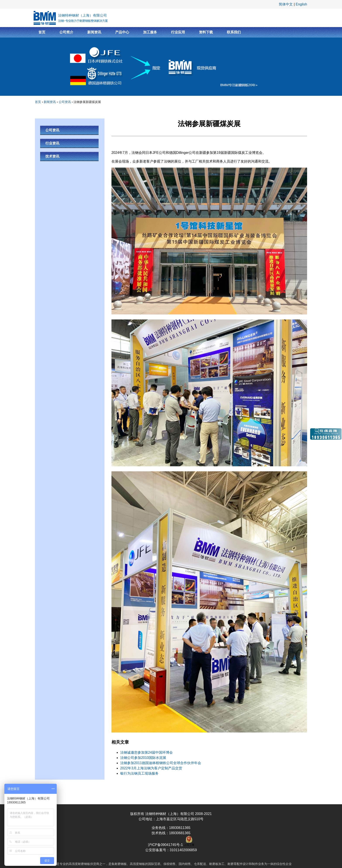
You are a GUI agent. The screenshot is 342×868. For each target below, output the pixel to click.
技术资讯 (52, 156)
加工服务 (150, 32)
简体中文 (286, 4)
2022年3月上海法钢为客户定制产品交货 (151, 768)
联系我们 (234, 32)
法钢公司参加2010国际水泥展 (143, 758)
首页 (42, 32)
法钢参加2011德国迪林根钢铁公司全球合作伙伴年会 (161, 763)
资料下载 (206, 32)
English (301, 4)
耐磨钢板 (84, 864)
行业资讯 (52, 143)
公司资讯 (65, 102)
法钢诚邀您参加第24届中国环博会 (147, 752)
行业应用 (178, 32)
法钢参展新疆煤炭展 (87, 102)
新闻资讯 (94, 32)
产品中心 (122, 32)
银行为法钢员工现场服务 (139, 773)
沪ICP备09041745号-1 (166, 845)
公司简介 (66, 32)
